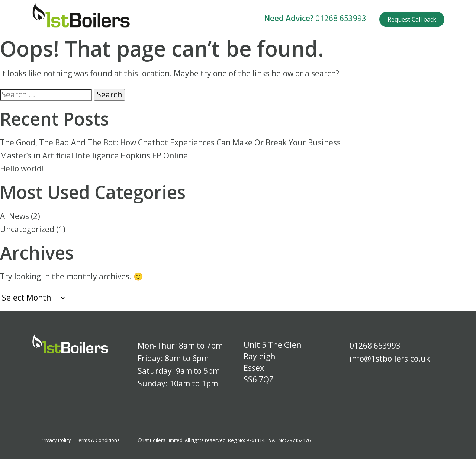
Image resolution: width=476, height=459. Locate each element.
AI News (15, 215)
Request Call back (412, 19)
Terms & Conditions (98, 438)
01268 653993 (341, 18)
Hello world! (22, 168)
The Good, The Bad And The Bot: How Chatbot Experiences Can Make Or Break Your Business (170, 142)
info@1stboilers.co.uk (390, 356)
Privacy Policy (56, 438)
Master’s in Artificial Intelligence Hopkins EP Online (94, 155)
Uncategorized (27, 228)
